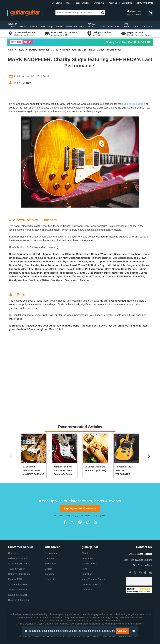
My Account (134, 11)
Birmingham (51, 553)
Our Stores (57, 3)
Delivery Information (19, 558)
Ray (28, 83)
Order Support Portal (19, 563)
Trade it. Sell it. (89, 563)
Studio (68, 27)
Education (87, 574)
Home (10, 50)
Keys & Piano (91, 25)
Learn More (109, 631)
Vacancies (87, 590)
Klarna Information (18, 595)
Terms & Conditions (18, 590)
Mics (82, 27)
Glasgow (49, 574)
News (21, 50)
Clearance (147, 27)
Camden (49, 558)
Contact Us (127, 3)
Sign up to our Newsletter (80, 509)
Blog (68, 3)
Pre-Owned (126, 25)
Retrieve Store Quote (19, 574)
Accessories (114, 27)
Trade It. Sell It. (82, 3)
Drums (102, 27)
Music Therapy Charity (93, 579)
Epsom (49, 569)
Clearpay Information (19, 600)
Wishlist (138, 15)
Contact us (14, 553)
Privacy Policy (70, 516)
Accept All (123, 631)
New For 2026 (12, 25)
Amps (51, 27)
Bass (43, 27)
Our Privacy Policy (91, 584)
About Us (113, 3)
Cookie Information (18, 584)
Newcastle (50, 579)
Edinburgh (50, 563)
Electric (23, 27)
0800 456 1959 (145, 3)
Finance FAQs (16, 579)
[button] (150, 13)
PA (75, 27)
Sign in (130, 15)
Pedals (59, 27)
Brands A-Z (99, 3)
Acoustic (34, 27)
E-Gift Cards (88, 558)
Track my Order (16, 569)
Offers (137, 27)
